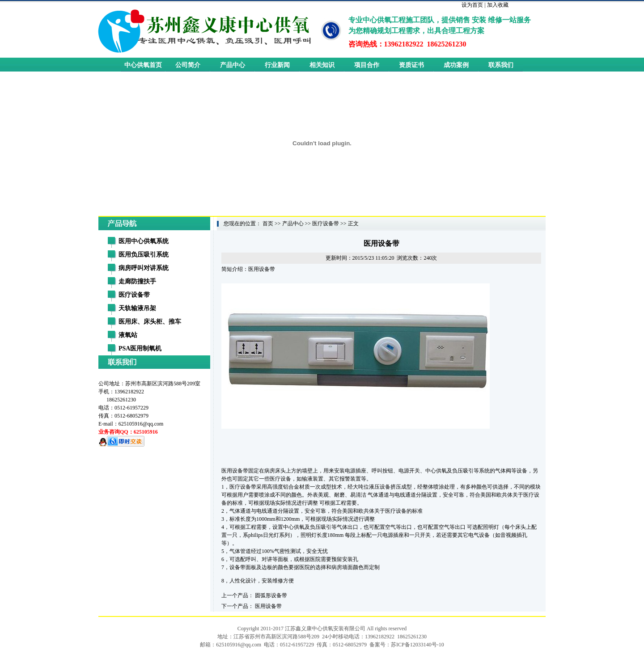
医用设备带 (268, 606)
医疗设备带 (326, 224)
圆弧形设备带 (271, 595)
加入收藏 (498, 5)
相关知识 (322, 65)
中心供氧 (436, 471)
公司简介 (188, 65)
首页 (268, 224)
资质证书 (411, 65)
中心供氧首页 (143, 65)
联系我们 (501, 65)
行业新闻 (277, 65)
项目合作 (367, 65)
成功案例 (456, 65)
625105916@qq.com (141, 424)
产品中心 (233, 65)
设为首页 (472, 5)
